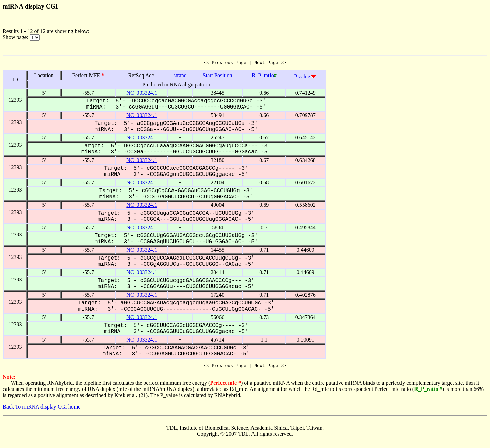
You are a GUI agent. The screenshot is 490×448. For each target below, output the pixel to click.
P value (302, 77)
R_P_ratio (263, 76)
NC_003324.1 (142, 94)
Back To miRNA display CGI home (42, 409)
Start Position (218, 76)
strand (180, 76)
